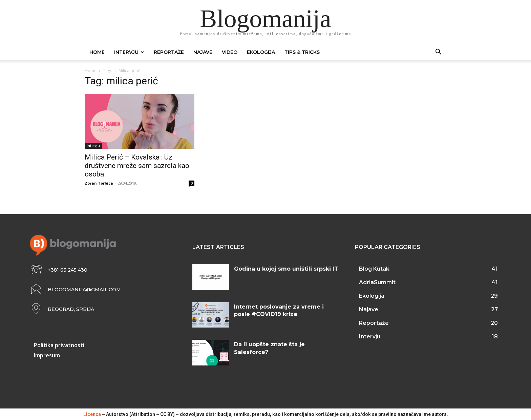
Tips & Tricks (302, 52)
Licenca (92, 414)
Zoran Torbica (99, 183)
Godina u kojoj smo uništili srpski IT (286, 269)
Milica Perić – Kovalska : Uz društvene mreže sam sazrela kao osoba (137, 166)
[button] (438, 53)
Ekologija (261, 52)
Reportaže (169, 52)
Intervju (129, 52)
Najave (203, 52)
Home (97, 52)
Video (230, 52)
